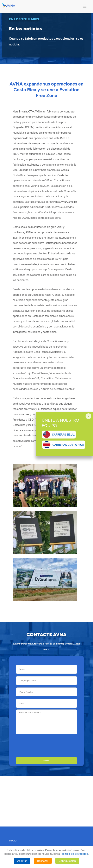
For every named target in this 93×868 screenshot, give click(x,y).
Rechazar (43, 861)
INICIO (13, 841)
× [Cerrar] (88, 416)
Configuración (67, 861)
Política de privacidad (74, 854)
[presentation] (46, 746)
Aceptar (22, 861)
